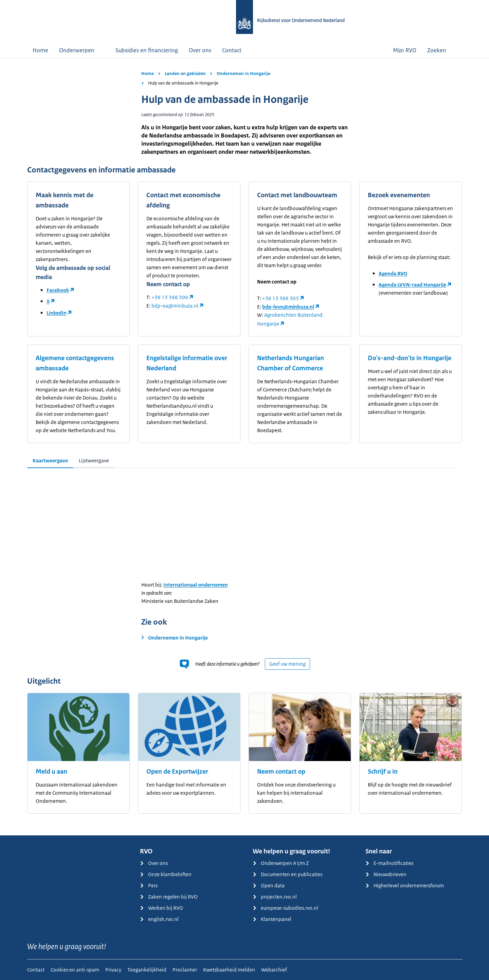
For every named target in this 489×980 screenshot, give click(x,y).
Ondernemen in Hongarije (243, 73)
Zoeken (442, 50)
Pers (149, 885)
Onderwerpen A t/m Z (281, 863)
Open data (269, 885)
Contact (232, 50)
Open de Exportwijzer (177, 772)
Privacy (113, 970)
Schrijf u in (383, 772)
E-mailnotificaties (389, 863)
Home (40, 50)
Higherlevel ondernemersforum (405, 885)
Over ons (200, 50)
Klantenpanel (272, 919)
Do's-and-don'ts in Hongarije (410, 358)
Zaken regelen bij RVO (169, 897)
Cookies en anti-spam (75, 970)
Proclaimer (185, 970)
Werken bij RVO (161, 908)
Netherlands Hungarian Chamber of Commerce (291, 363)
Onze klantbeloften (166, 874)
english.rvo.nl (159, 919)
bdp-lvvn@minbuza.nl (288, 307)
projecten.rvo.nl (275, 897)
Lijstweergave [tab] (94, 460)
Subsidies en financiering (147, 50)
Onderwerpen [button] (82, 50)
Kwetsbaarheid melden (229, 970)
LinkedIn (57, 313)
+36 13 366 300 (170, 297)
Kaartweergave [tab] (50, 460)
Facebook (58, 290)
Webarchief (274, 970)
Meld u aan (51, 772)
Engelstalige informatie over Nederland (187, 363)
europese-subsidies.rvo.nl (285, 908)
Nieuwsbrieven (386, 874)
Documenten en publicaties (287, 874)
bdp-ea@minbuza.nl (175, 306)
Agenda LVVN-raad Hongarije (412, 285)
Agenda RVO (393, 273)
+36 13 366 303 (280, 298)
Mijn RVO (405, 50)
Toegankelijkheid (147, 970)
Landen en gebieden (185, 73)
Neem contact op (281, 772)
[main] (244, 447)
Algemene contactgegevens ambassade (75, 363)
